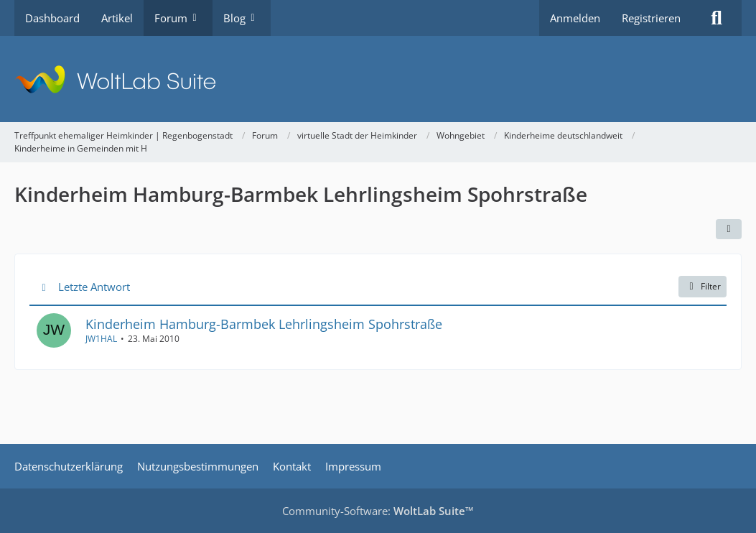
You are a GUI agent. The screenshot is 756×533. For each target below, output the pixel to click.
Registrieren (651, 18)
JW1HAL (101, 338)
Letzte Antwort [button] (94, 286)
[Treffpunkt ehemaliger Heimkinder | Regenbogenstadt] (378, 79)
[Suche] (717, 18)
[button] (729, 229)
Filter (703, 286)
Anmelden (575, 18)
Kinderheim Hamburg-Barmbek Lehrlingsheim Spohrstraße (264, 323)
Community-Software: (378, 511)
